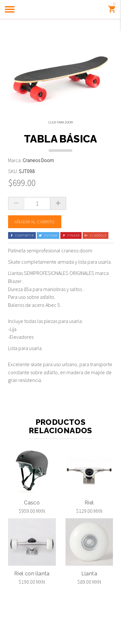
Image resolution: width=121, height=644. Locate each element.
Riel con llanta (32, 597)
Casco (32, 527)
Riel (89, 527)
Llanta (89, 597)
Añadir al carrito (35, 246)
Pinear (71, 259)
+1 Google (96, 259)
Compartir (22, 259)
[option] (21, 142)
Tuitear (48, 259)
